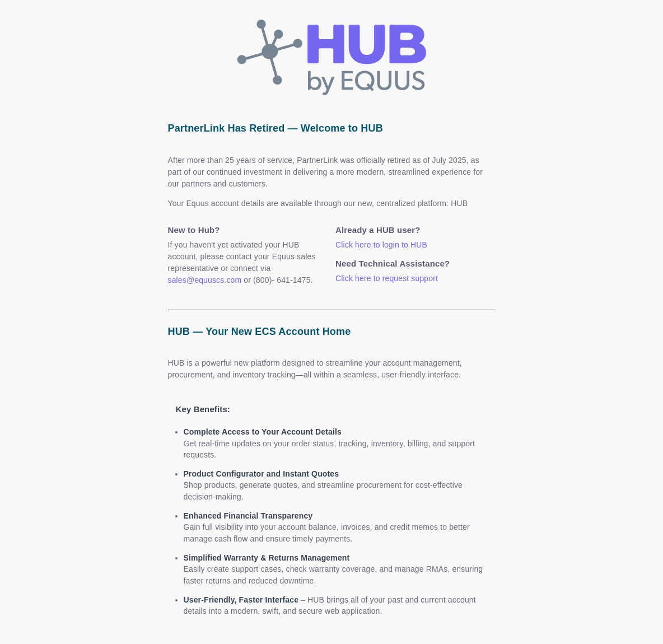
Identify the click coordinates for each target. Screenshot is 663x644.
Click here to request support (387, 278)
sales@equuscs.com (205, 280)
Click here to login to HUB (381, 245)
